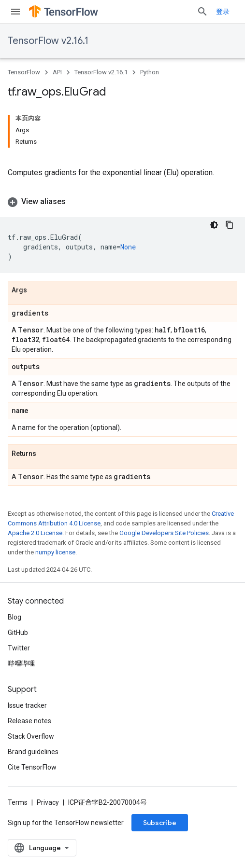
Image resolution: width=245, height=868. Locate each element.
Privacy (48, 802)
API (57, 72)
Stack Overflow (31, 736)
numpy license (55, 552)
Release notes (29, 721)
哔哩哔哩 (21, 663)
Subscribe (160, 823)
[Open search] (202, 12)
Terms (18, 802)
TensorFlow (24, 72)
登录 (223, 12)
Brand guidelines (33, 752)
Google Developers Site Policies (164, 533)
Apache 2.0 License (35, 533)
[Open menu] (15, 12)
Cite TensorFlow (32, 767)
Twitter (19, 648)
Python (150, 72)
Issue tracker (27, 705)
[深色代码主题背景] (214, 225)
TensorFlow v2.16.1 (48, 41)
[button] (122, 202)
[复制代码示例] (230, 225)
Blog (14, 617)
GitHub (18, 633)
